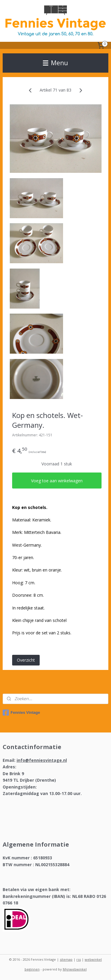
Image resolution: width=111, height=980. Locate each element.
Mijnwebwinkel (75, 969)
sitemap (66, 959)
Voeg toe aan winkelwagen (57, 481)
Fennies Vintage (21, 713)
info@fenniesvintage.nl (42, 760)
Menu (55, 63)
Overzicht (26, 660)
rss (79, 959)
